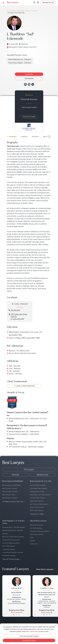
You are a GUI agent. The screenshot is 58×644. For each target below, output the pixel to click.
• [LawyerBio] (16, 615)
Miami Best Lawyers (37, 510)
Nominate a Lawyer (37, 534)
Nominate (15, 475)
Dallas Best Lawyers (37, 501)
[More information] (21, 612)
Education (35, 136)
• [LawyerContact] (19, 615)
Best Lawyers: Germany (10, 498)
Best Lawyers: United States (11, 485)
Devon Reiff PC (16, 592)
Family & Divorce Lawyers (11, 540)
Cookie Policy (34, 631)
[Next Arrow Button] (49, 137)
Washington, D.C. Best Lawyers (40, 495)
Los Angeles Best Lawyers (38, 488)
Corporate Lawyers (9, 549)
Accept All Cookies (29, 640)
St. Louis (34, 11)
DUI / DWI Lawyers (9, 546)
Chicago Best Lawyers (37, 492)
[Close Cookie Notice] (56, 626)
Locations (24, 136)
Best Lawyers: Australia (10, 492)
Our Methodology (36, 528)
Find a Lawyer (11, 11)
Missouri (28, 11)
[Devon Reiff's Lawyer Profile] (16, 584)
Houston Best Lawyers (37, 498)
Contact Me (29, 74)
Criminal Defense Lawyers (11, 543)
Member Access (43, 475)
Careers (33, 541)
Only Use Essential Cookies (29, 636)
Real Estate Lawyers (9, 556)
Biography (13, 136)
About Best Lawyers (37, 525)
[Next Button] (29, 596)
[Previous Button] (4, 596)
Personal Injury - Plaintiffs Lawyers (14, 527)
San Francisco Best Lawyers (39, 504)
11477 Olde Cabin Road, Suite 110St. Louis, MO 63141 (19, 317)
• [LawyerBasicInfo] (14, 615)
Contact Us (34, 544)
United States (20, 11)
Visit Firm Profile (29, 117)
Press (32, 538)
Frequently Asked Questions (39, 531)
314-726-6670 (15, 310)
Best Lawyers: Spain (9, 495)
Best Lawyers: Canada (10, 488)
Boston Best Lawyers (37, 507)
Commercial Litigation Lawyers (13, 552)
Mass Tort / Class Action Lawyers (13, 537)
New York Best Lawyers (38, 485)
